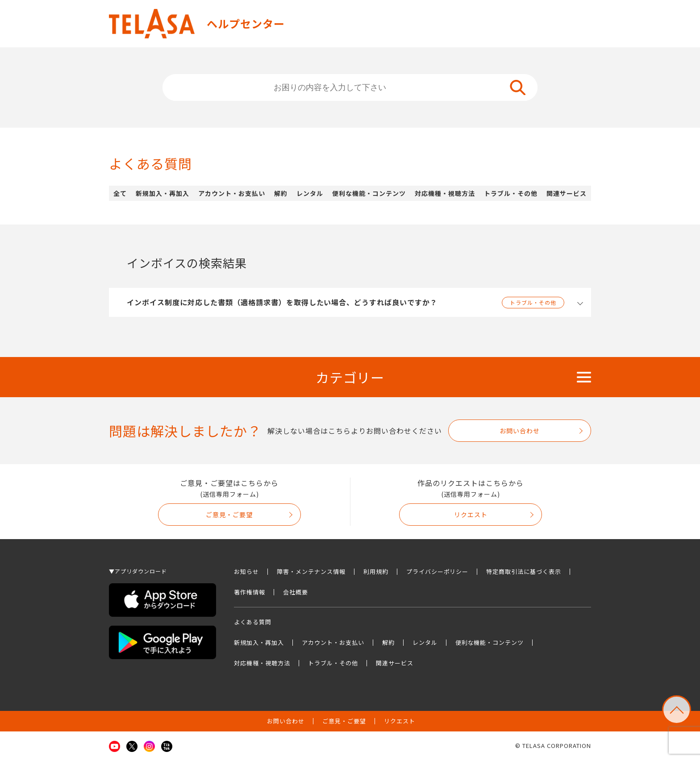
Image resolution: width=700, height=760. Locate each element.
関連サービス (567, 193)
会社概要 (296, 592)
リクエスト (471, 515)
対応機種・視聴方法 (445, 193)
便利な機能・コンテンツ (369, 193)
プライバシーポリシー (437, 571)
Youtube (115, 746)
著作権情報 (250, 592)
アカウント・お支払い (232, 193)
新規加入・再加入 (162, 193)
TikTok (167, 746)
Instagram (149, 746)
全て (120, 193)
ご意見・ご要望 (229, 515)
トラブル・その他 (511, 193)
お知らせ (246, 571)
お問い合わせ (520, 431)
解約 (281, 193)
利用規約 (376, 571)
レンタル (310, 193)
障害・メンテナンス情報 (311, 571)
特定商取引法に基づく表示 (524, 571)
